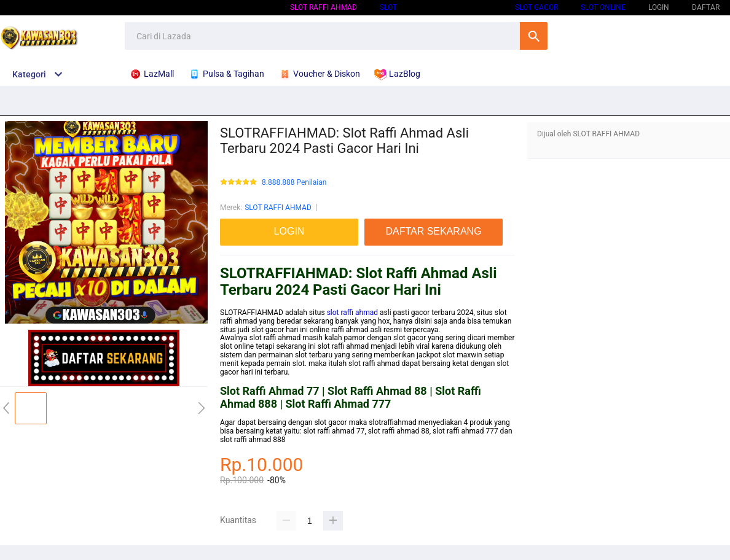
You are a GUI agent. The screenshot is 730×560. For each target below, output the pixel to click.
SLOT (388, 7)
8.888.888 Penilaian (294, 183)
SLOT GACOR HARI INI (456, 7)
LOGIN (659, 7)
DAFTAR (706, 7)
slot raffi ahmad (352, 313)
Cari (534, 36)
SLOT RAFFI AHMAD (324, 7)
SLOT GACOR (536, 7)
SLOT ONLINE (603, 7)
